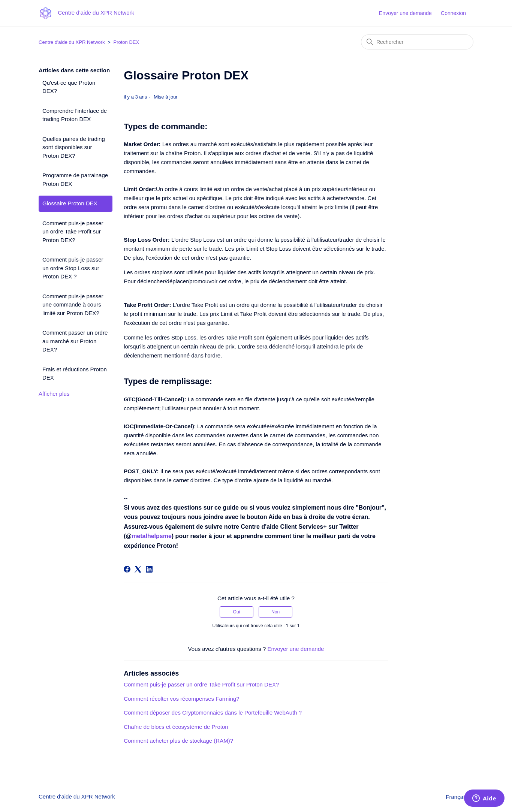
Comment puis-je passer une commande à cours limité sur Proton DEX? (73, 305)
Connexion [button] (453, 13)
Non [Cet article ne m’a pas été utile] (275, 612)
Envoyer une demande (405, 13)
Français (460, 797)
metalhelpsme (152, 536)
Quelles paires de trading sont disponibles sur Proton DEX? (74, 147)
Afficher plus (54, 394)
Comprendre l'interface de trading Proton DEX (75, 115)
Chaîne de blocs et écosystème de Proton (176, 727)
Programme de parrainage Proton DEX (75, 179)
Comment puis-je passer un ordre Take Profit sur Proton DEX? (73, 232)
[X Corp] (138, 569)
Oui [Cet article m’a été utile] (237, 612)
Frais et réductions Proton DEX (75, 374)
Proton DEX (126, 42)
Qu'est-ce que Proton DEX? (69, 87)
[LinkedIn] (149, 569)
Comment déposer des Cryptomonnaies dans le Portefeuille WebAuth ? (213, 713)
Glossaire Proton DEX (70, 203)
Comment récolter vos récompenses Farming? (181, 699)
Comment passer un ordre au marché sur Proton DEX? (75, 341)
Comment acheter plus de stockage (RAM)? (178, 741)
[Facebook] (127, 569)
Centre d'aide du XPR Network (72, 42)
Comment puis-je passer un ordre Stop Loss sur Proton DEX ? (73, 268)
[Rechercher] (417, 42)
